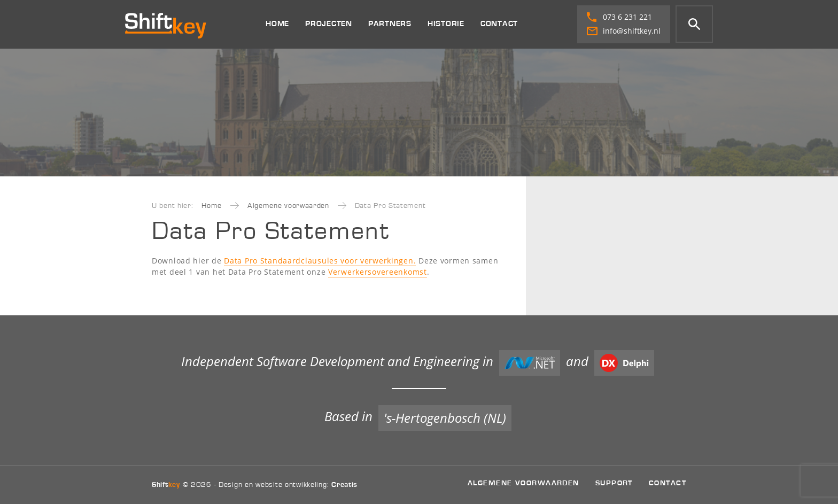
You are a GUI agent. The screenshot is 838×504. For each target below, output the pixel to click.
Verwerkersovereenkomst (378, 272)
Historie (446, 24)
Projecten (329, 24)
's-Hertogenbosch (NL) (445, 418)
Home (277, 24)
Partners (390, 24)
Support (614, 483)
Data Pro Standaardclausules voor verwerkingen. (320, 261)
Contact (499, 24)
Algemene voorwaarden (288, 206)
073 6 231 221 (619, 17)
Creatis (344, 485)
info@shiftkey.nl (624, 31)
